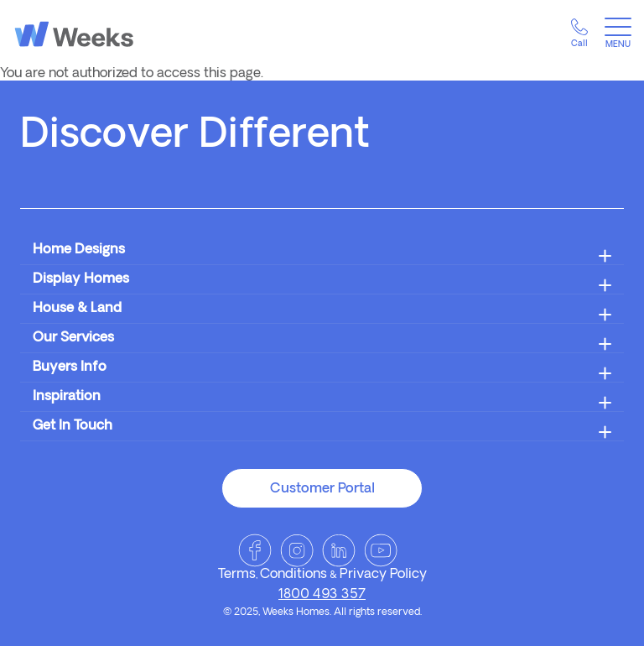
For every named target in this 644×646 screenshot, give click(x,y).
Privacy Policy (383, 575)
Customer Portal (322, 489)
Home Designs (79, 250)
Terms (237, 575)
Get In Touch (73, 426)
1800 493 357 (322, 595)
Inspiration (67, 397)
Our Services (73, 338)
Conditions (293, 575)
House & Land (77, 309)
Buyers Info (70, 367)
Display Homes (81, 279)
